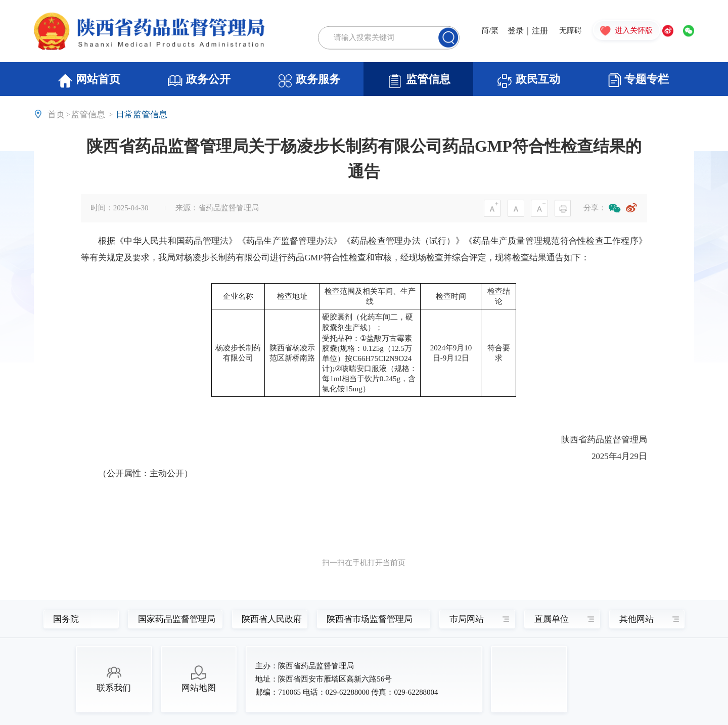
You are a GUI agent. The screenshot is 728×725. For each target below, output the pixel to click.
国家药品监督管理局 (171, 619)
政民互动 (528, 81)
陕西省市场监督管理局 (367, 619)
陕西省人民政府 (267, 619)
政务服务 (309, 81)
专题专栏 (639, 80)
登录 (516, 31)
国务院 (66, 619)
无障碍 (571, 31)
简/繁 (490, 31)
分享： (595, 208)
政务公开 (199, 81)
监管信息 (419, 81)
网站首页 (89, 81)
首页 (56, 115)
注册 (540, 31)
